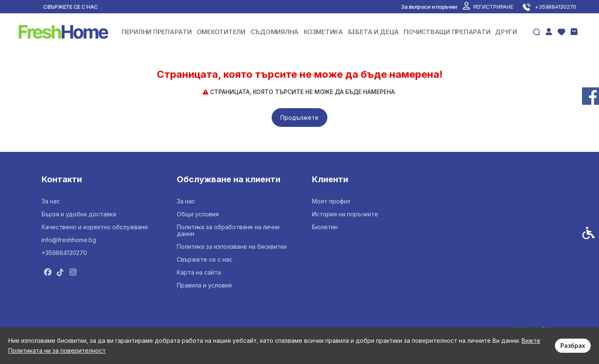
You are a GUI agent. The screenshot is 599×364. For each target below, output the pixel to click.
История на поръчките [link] (345, 214)
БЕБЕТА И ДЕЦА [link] (374, 32)
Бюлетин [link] (325, 227)
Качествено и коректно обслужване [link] (95, 227)
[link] (488, 7)
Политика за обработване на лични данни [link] (228, 230)
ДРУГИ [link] (506, 32)
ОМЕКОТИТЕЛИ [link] (221, 32)
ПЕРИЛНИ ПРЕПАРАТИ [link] (157, 32)
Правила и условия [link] (204, 285)
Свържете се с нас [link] (71, 7)
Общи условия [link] (198, 214)
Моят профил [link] (331, 201)
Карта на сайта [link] (199, 272)
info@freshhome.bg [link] (69, 240)
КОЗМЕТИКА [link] (323, 32)
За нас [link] (51, 201)
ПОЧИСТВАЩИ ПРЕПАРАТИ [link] (447, 32)
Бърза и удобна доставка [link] (79, 214)
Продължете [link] (299, 118)
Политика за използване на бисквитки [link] (232, 246)
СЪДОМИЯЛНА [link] (275, 32)
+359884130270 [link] (64, 253)
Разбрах (573, 345)
